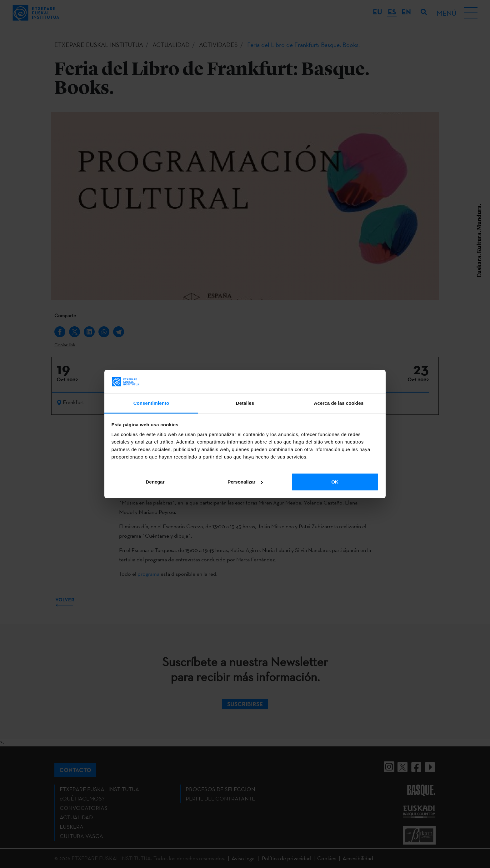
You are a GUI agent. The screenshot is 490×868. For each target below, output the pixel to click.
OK (335, 482)
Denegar (155, 482)
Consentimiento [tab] (151, 403)
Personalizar (245, 482)
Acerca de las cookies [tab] (339, 403)
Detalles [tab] (245, 403)
